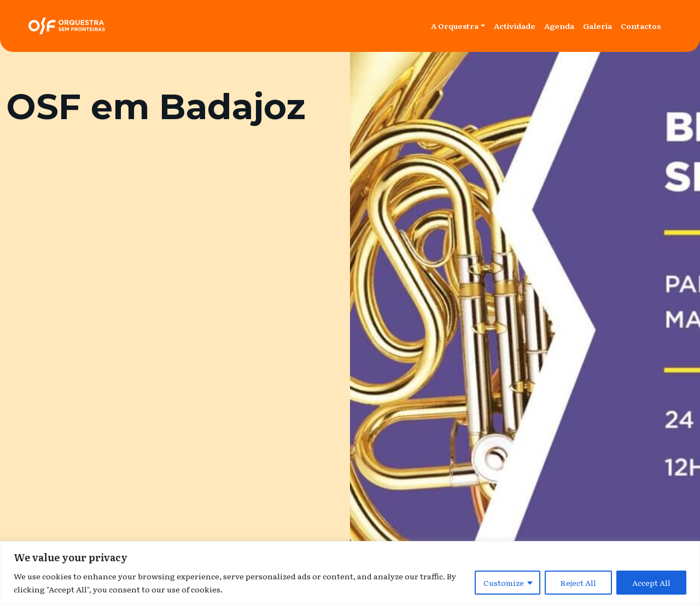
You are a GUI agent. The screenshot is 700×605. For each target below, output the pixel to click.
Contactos (641, 26)
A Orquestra (455, 26)
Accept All (651, 583)
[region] (350, 573)
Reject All (578, 583)
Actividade (515, 26)
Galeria (597, 26)
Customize (504, 583)
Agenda (559, 26)
